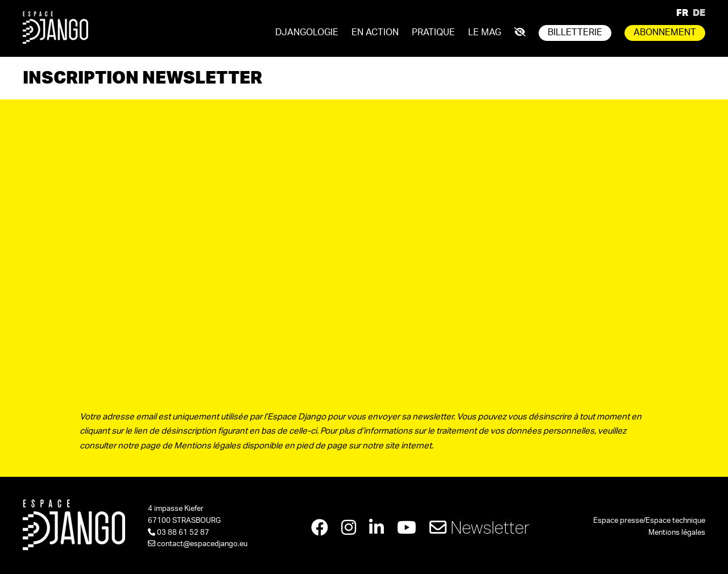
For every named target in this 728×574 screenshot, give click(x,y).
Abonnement (665, 32)
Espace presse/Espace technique (649, 521)
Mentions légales (677, 533)
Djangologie (307, 32)
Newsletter (479, 527)
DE (699, 12)
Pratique (433, 32)
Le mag (485, 32)
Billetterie (575, 32)
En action (375, 32)
